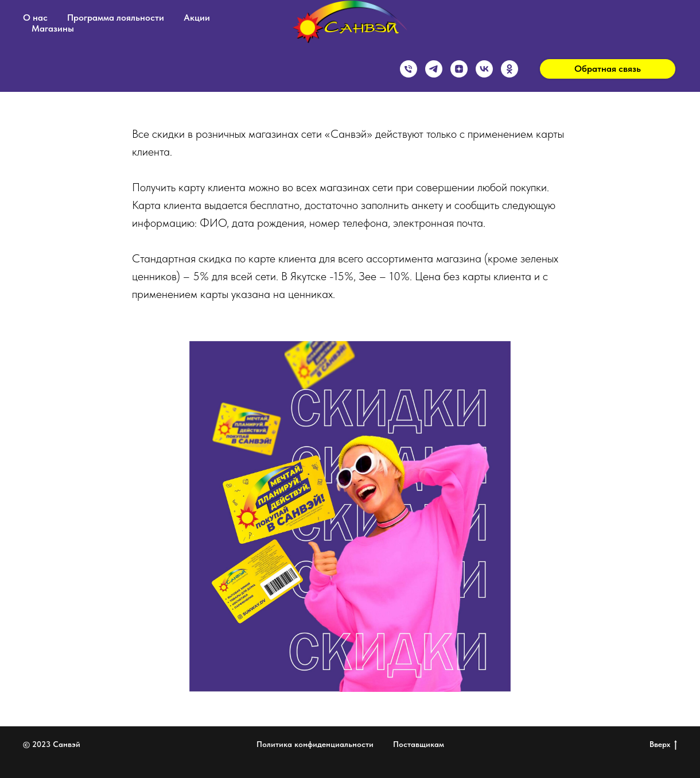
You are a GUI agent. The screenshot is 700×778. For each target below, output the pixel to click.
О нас (35, 18)
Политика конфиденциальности (315, 744)
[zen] (459, 69)
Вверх (663, 745)
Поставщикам (419, 744)
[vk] (484, 69)
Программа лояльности (116, 18)
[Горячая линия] (409, 69)
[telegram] (434, 69)
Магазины (53, 28)
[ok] (510, 69)
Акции (197, 18)
